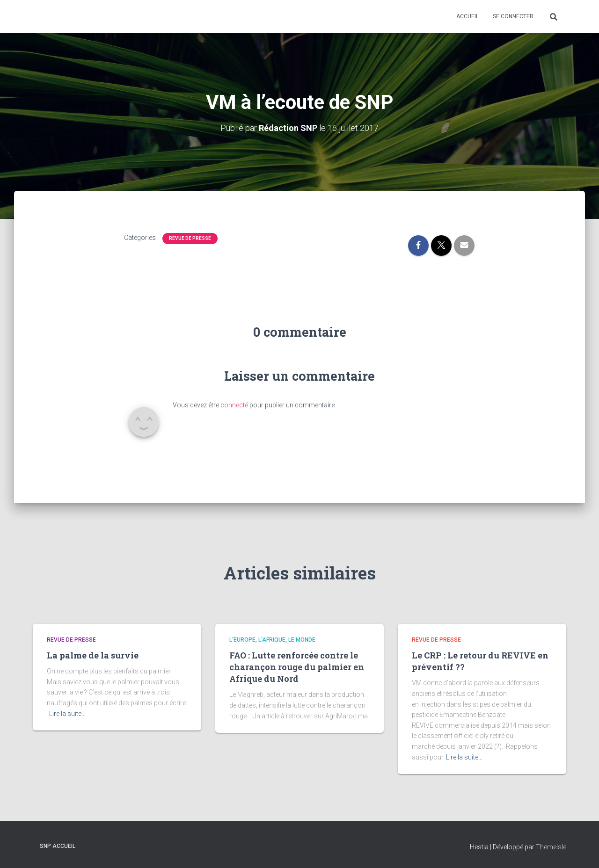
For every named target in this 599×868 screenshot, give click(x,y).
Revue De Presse (190, 238)
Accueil (468, 16)
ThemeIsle (551, 847)
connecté (234, 405)
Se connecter (513, 16)
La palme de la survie (93, 655)
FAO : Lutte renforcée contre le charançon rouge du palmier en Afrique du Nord (297, 667)
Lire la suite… (67, 714)
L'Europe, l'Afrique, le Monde (272, 640)
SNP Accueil (58, 846)
